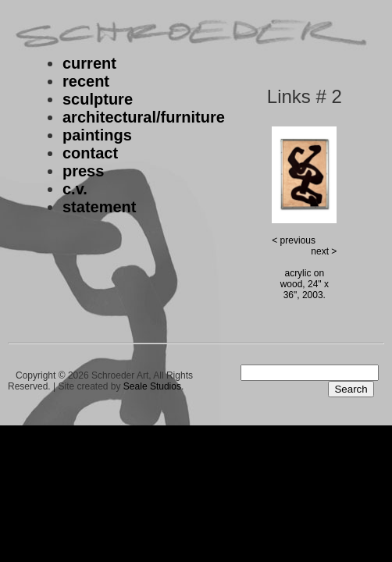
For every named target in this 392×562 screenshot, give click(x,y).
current (89, 63)
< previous (294, 240)
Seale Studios (152, 386)
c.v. (75, 189)
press (83, 171)
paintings (97, 135)
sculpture (98, 99)
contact (90, 153)
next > (324, 251)
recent (86, 81)
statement (99, 207)
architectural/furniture (144, 117)
